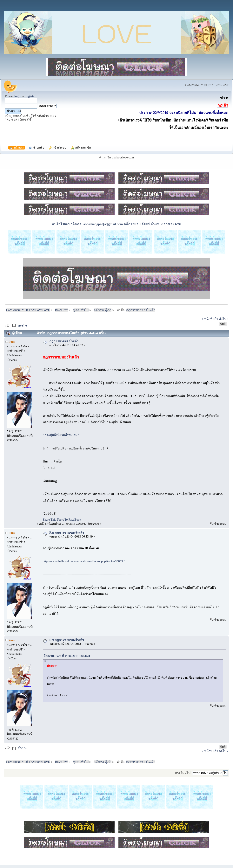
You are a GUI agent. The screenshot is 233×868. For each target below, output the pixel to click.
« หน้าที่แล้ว (210, 319)
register (31, 96)
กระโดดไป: (183, 773)
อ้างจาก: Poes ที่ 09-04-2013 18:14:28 (68, 656)
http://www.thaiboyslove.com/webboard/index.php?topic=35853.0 (84, 561)
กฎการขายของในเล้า (64, 341)
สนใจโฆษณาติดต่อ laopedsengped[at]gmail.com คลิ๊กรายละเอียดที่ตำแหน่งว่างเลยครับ (116, 224)
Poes (12, 342)
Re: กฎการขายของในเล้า (67, 533)
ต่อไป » (224, 319)
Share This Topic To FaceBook (62, 520)
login (18, 96)
